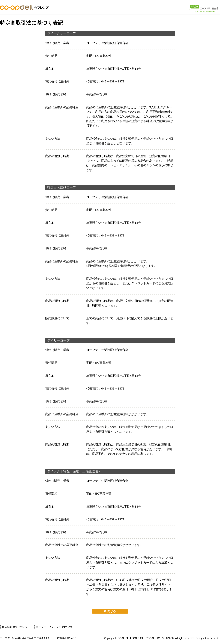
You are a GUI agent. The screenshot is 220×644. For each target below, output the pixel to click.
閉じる (112, 611)
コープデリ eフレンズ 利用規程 (54, 627)
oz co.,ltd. (215, 638)
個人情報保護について (15, 627)
